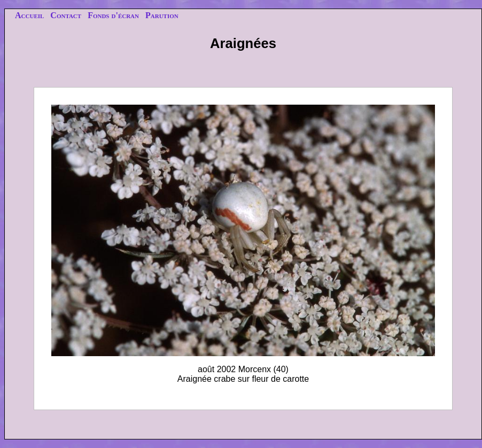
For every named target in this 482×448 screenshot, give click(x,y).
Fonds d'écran (113, 15)
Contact (66, 15)
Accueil (29, 15)
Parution (162, 15)
